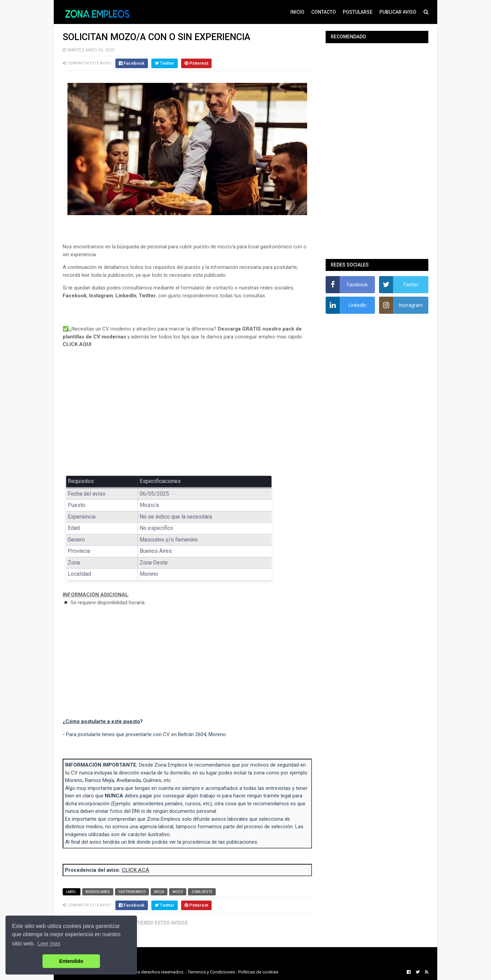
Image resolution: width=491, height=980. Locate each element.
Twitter (147, 296)
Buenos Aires (98, 892)
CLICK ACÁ (135, 870)
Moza (159, 892)
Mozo (178, 892)
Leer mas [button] (49, 944)
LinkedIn (126, 296)
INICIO (297, 12)
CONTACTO (324, 12)
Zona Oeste (202, 892)
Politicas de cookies (258, 972)
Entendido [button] (71, 961)
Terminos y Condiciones (211, 972)
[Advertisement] (187, 417)
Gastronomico (132, 892)
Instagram (101, 296)
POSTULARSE (358, 12)
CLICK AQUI (77, 344)
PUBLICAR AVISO (398, 12)
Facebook (75, 296)
